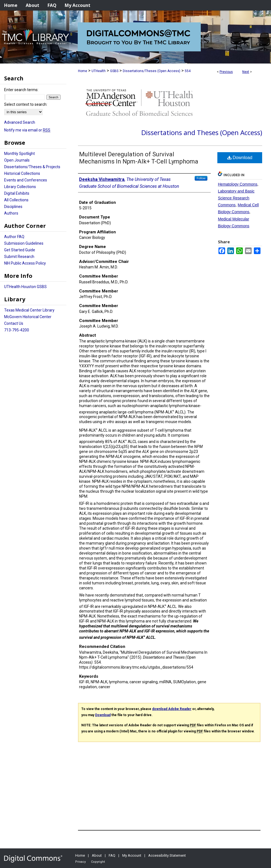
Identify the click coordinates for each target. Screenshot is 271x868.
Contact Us (14, 323)
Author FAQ (14, 237)
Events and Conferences (26, 180)
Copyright (98, 862)
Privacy (80, 862)
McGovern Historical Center (28, 317)
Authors (11, 213)
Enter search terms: (21, 90)
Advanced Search (20, 122)
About (97, 855)
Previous (226, 72)
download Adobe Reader (172, 709)
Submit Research (19, 257)
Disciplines (13, 207)
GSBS (114, 71)
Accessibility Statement (167, 855)
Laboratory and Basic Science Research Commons (236, 198)
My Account (132, 855)
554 (188, 71)
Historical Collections (22, 173)
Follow (201, 178)
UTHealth (99, 71)
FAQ (112, 855)
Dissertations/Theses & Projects (32, 167)
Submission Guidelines (24, 243)
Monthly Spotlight (19, 154)
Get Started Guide (20, 250)
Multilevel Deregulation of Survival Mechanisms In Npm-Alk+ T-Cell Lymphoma (139, 158)
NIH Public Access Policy (25, 263)
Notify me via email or (27, 130)
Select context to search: (26, 104)
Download (240, 158)
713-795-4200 (17, 330)
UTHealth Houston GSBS (25, 287)
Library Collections (20, 187)
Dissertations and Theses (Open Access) (202, 132)
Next (246, 72)
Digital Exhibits (17, 193)
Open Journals (17, 160)
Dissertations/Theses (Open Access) (152, 71)
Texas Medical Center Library (29, 310)
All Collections (16, 200)
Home (83, 71)
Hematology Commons (238, 184)
